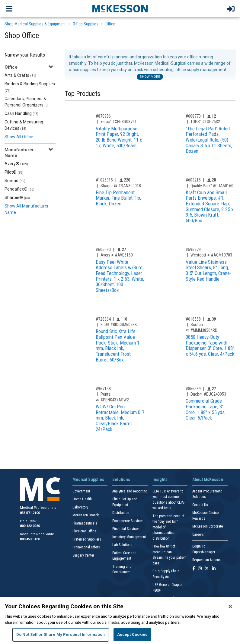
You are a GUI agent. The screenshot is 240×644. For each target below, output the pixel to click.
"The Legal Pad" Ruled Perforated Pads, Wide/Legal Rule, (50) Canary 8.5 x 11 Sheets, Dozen (209, 140)
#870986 (103, 116)
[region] (120, 620)
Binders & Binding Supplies (30, 87)
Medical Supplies (88, 479)
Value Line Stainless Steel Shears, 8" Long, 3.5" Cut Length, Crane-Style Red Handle (208, 270)
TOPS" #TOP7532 (205, 122)
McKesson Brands (86, 515)
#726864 (103, 319)
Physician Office (84, 531)
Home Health (82, 499)
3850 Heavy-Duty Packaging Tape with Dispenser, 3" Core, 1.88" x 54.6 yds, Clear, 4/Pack (210, 345)
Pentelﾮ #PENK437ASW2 (112, 397)
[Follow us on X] (207, 569)
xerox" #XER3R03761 (119, 122)
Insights (160, 479)
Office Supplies (86, 24)
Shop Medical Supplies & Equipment (35, 24)
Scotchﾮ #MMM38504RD (202, 327)
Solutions (121, 479)
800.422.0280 (30, 526)
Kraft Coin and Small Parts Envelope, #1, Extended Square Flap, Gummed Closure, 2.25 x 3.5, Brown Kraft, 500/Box (210, 206)
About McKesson (208, 479)
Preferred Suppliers (87, 539)
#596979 (193, 250)
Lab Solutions (122, 545)
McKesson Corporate (208, 526)
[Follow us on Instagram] (200, 569)
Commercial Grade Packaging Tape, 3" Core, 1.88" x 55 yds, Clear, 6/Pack (206, 409)
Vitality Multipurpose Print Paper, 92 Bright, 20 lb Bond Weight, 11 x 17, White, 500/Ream (119, 137)
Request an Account (207, 560)
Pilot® (14, 172)
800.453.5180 (30, 539)
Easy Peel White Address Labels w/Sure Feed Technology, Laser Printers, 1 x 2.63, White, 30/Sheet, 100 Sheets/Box (120, 276)
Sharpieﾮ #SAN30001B (121, 186)
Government (81, 491)
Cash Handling (22, 113)
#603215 (193, 180)
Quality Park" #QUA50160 (212, 186)
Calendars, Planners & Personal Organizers (27, 102)
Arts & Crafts (20, 75)
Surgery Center (83, 555)
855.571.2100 (30, 513)
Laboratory (80, 507)
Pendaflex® (19, 189)
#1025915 (104, 180)
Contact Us (200, 505)
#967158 (103, 389)
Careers (198, 534)
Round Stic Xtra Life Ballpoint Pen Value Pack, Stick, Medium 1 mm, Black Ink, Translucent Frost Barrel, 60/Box (118, 345)
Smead (15, 181)
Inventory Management (129, 537)
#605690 (103, 250)
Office (110, 24)
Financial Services (126, 529)
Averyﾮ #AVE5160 (117, 255)
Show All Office (19, 137)
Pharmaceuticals (85, 523)
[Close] (230, 606)
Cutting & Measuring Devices (24, 125)
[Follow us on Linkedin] (214, 569)
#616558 (193, 319)
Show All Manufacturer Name (27, 209)
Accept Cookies (132, 634)
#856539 (193, 389)
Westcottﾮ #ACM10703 (211, 255)
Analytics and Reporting (130, 491)
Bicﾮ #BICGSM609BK (119, 325)
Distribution (121, 513)
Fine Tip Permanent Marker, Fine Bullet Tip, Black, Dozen (118, 198)
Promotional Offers (86, 547)
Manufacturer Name (19, 152)
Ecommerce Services (128, 521)
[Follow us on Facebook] (194, 569)
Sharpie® (17, 198)
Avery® (16, 164)
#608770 (193, 116)
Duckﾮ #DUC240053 (208, 394)
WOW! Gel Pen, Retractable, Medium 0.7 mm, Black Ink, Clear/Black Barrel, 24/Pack (120, 418)
